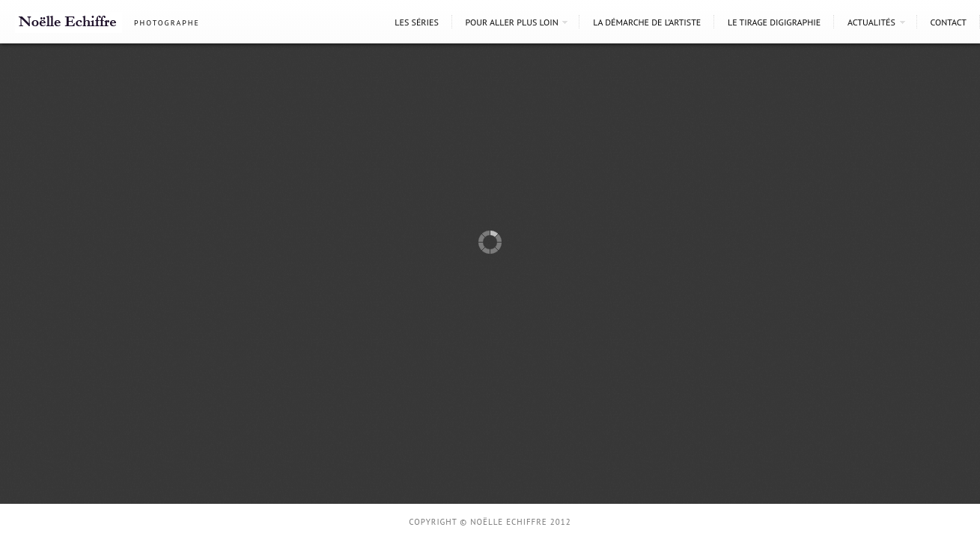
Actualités (871, 22)
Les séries (416, 22)
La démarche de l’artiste (647, 22)
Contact (948, 22)
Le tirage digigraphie (774, 22)
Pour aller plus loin (512, 22)
